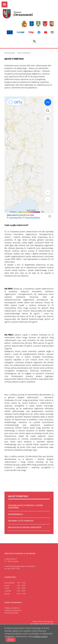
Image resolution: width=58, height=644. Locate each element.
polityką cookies (41, 636)
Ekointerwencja (16, 514)
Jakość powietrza (24, 53)
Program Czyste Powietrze (21, 521)
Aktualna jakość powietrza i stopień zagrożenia (25, 507)
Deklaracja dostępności (13, 610)
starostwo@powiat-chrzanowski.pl (23, 566)
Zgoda (11, 640)
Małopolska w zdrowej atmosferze (25, 527)
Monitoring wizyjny (12, 613)
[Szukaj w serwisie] (34, 41)
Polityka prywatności (12, 608)
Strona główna (10, 53)
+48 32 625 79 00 (13, 569)
